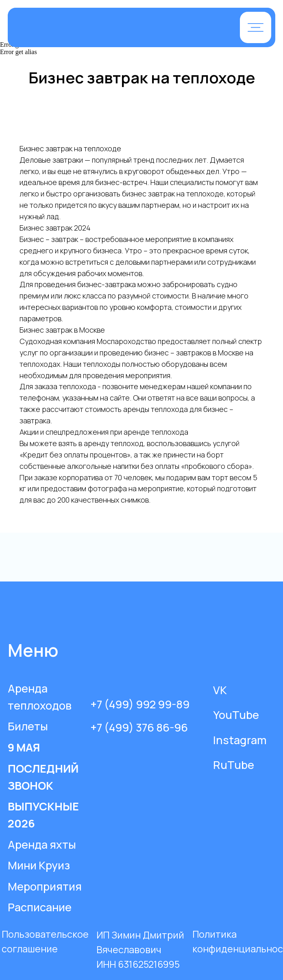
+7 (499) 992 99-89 (140, 704)
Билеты (28, 726)
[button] (256, 27)
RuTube (234, 765)
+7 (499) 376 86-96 (139, 727)
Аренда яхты (42, 844)
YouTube (236, 715)
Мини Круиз (39, 865)
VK (220, 690)
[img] (101, 28)
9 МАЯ (24, 747)
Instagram (240, 740)
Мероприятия (45, 886)
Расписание (40, 907)
